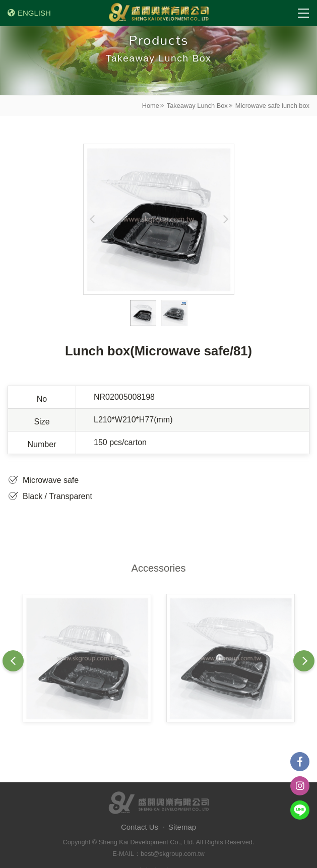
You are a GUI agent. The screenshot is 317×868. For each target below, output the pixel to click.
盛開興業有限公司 (159, 13)
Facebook (300, 762)
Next (225, 219)
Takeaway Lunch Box (197, 106)
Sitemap (182, 827)
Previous (92, 219)
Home (151, 106)
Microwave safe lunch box (272, 106)
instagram (300, 786)
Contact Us (140, 827)
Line (300, 810)
